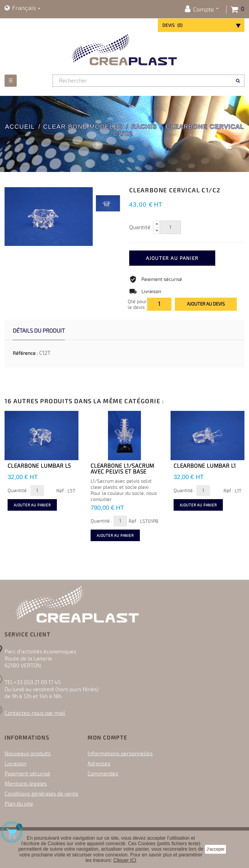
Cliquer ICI (125, 860)
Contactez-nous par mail (35, 713)
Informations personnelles (120, 754)
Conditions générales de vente (41, 794)
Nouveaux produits (28, 754)
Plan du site (19, 804)
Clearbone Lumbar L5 (39, 466)
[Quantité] (170, 227)
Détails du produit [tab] (39, 331)
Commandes (103, 774)
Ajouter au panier (172, 258)
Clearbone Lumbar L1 (205, 466)
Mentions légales (26, 784)
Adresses (99, 764)
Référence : (25, 353)
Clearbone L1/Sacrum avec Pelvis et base (123, 469)
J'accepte (215, 849)
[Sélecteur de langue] (22, 8)
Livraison (16, 764)
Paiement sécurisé (27, 774)
